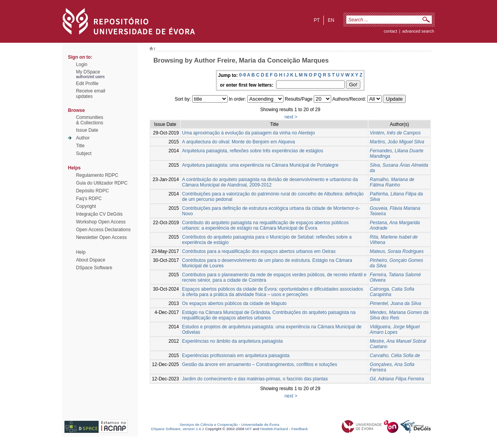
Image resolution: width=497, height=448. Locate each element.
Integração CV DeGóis (99, 214)
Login (82, 64)
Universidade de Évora (260, 424)
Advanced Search (418, 31)
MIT (249, 429)
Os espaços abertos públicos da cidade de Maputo (235, 303)
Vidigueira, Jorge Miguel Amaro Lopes (395, 329)
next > (291, 117)
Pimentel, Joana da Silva (395, 303)
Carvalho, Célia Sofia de (395, 356)
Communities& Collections (90, 120)
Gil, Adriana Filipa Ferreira (397, 379)
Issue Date (87, 130)
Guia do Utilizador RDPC (102, 183)
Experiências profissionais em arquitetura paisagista (236, 356)
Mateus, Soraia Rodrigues (397, 251)
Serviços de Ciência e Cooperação (209, 424)
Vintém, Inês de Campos (395, 133)
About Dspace (91, 260)
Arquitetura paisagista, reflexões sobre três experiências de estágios (253, 151)
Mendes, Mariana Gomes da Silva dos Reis (399, 315)
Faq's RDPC (89, 199)
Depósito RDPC (93, 191)
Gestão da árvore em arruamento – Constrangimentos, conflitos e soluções (260, 364)
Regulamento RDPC (97, 175)
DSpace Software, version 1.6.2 (178, 429)
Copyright (86, 206)
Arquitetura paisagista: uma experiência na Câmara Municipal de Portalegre (260, 165)
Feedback (300, 429)
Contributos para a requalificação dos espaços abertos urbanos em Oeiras (259, 251)
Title (80, 146)
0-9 (242, 75)
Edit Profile (87, 84)
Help (81, 252)
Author (83, 138)
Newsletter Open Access (102, 237)
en (331, 20)
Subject (84, 153)
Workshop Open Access (101, 222)
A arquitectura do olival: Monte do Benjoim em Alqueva (239, 142)
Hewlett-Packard (274, 429)
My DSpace (88, 72)
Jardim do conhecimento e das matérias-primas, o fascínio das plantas (255, 379)
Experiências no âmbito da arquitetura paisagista (233, 341)
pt (317, 20)
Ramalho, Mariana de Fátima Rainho (392, 182)
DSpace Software (94, 268)
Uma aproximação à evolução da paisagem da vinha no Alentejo (248, 133)
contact (390, 31)
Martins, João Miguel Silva (397, 142)
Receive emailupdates (91, 94)
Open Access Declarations (103, 230)
